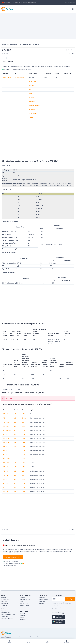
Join (23, 563)
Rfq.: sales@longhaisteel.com (13, 557)
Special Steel (5, 616)
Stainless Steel (25, 44)
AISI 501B (6, 443)
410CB (31, 118)
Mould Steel (4, 607)
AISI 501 (5, 434)
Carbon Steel (5, 603)
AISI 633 (5, 483)
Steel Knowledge (25, 605)
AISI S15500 (7, 463)
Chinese (5, 3)
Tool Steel (4, 601)
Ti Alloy (3, 609)
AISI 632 (6, 467)
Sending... (70, 599)
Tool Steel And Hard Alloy (8, 615)
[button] (58, 617)
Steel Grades (13, 44)
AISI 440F (6, 426)
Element (23, 598)
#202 (11, 58)
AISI (15, 414)
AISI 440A (6, 418)
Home (4, 44)
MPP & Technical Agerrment (44, 600)
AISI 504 (6, 455)
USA (23, 414)
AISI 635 (5, 475)
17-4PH (71, 54)
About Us (23, 614)
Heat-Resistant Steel (7, 618)
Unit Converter (24, 603)
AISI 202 (36, 44)
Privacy (22, 618)
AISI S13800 (7, 459)
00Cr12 (31, 94)
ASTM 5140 (32, 81)
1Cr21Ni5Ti (32, 102)
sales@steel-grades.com (30, 3)
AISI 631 (5, 479)
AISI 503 (5, 451)
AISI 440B (6, 422)
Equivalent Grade (25, 600)
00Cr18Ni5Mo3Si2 (34, 106)
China (24, 418)
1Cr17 (30, 89)
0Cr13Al (31, 98)
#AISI (4, 58)
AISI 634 (6, 491)
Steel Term (23, 607)
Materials (4, 598)
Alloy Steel (4, 605)
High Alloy (4, 611)
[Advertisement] (38, 26)
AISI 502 (6, 447)
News (22, 601)
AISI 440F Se (7, 430)
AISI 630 (6, 471)
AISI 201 (5, 54)
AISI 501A (6, 438)
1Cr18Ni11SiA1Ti (34, 110)
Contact (23, 616)
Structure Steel (6, 613)
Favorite (60, 50)
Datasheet (70, 50)
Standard (42, 603)
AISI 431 (5, 414)
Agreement (23, 619)
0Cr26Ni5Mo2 (33, 114)
